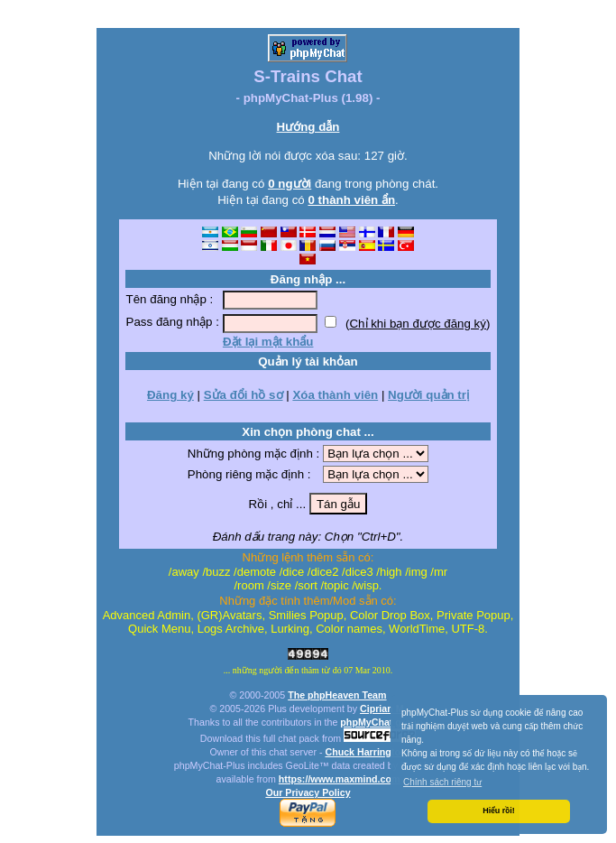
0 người (290, 184)
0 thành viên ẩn (351, 200)
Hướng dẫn (308, 127)
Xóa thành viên (335, 395)
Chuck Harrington (365, 752)
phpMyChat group (381, 722)
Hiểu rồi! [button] (498, 811)
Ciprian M (382, 709)
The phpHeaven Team (337, 695)
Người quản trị (428, 395)
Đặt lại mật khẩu (268, 342)
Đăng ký (170, 395)
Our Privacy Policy (308, 792)
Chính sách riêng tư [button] (442, 782)
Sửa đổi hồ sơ (244, 395)
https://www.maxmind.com (340, 779)
